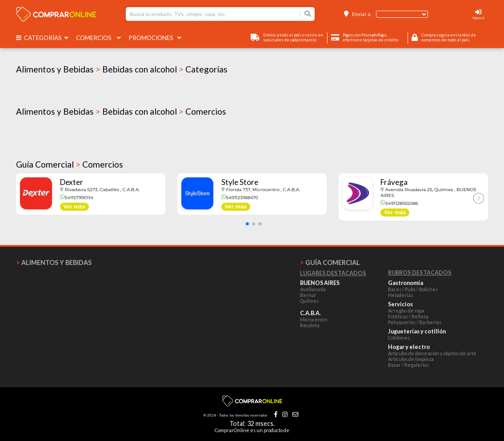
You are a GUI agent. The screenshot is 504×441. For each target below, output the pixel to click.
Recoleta (310, 325)
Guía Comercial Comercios (70, 164)
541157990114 (77, 198)
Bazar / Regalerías (408, 365)
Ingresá (478, 18)
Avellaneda (313, 289)
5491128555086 (399, 203)
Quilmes (309, 301)
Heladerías (400, 295)
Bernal (308, 295)
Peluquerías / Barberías (415, 322)
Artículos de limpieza (411, 359)
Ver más (75, 206)
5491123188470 (240, 198)
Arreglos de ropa (406, 311)
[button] (247, 224)
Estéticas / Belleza (408, 316)
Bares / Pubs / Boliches (413, 289)
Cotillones (399, 338)
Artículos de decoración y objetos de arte (432, 353)
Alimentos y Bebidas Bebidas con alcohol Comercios (121, 111)
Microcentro (314, 319)
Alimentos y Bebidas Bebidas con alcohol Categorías (122, 69)
